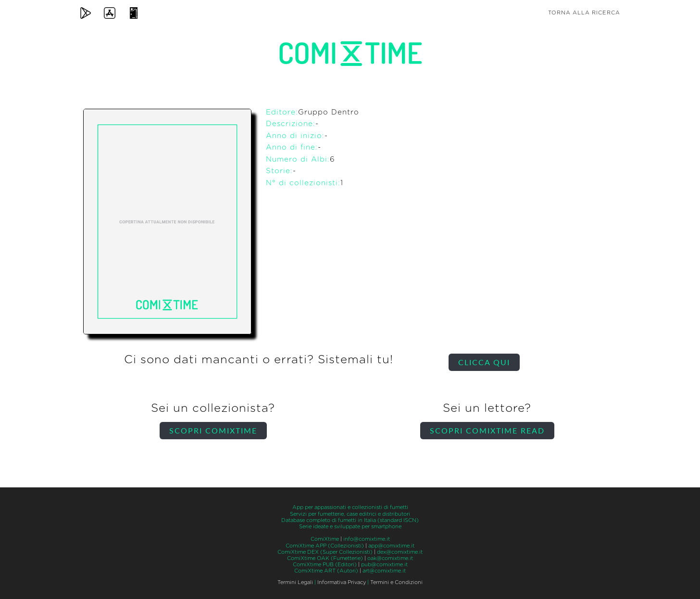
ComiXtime (325, 539)
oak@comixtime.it (390, 558)
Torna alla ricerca (584, 13)
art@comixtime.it (384, 571)
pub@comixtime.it (384, 565)
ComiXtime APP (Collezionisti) (325, 546)
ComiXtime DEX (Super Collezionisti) (325, 552)
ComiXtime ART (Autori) (326, 571)
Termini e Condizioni (396, 582)
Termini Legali (295, 582)
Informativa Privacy (342, 582)
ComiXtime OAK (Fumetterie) (325, 558)
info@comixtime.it (367, 539)
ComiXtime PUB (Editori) (325, 565)
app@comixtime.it (391, 546)
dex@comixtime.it (400, 552)
